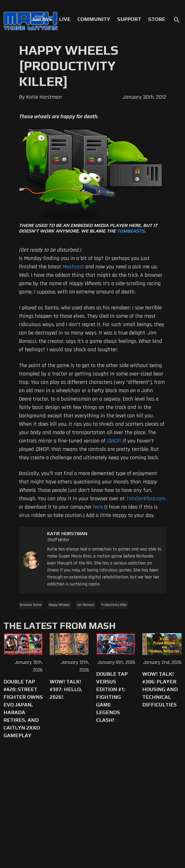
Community (94, 19)
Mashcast (73, 267)
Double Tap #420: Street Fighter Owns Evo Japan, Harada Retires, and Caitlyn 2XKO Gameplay (23, 708)
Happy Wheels (59, 605)
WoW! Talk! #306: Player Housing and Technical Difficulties (160, 689)
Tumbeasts (131, 231)
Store (157, 19)
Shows (42, 19)
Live (65, 19)
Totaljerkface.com (146, 499)
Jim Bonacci (86, 605)
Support (129, 19)
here (98, 507)
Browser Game (31, 605)
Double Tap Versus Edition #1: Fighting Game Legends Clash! (112, 697)
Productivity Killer (114, 605)
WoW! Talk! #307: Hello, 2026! (66, 689)
